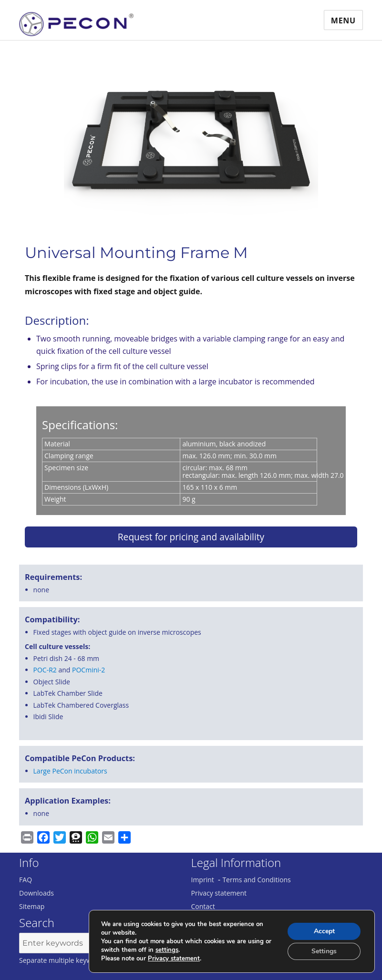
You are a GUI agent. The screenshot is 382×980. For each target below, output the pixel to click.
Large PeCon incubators (70, 771)
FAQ (26, 880)
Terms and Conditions (256, 880)
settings (167, 950)
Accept (324, 931)
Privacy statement (219, 893)
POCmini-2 (88, 670)
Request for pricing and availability (191, 537)
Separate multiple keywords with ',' (73, 960)
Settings (324, 951)
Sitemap (32, 906)
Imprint (203, 880)
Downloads (36, 893)
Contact (203, 906)
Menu (343, 21)
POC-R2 (45, 670)
